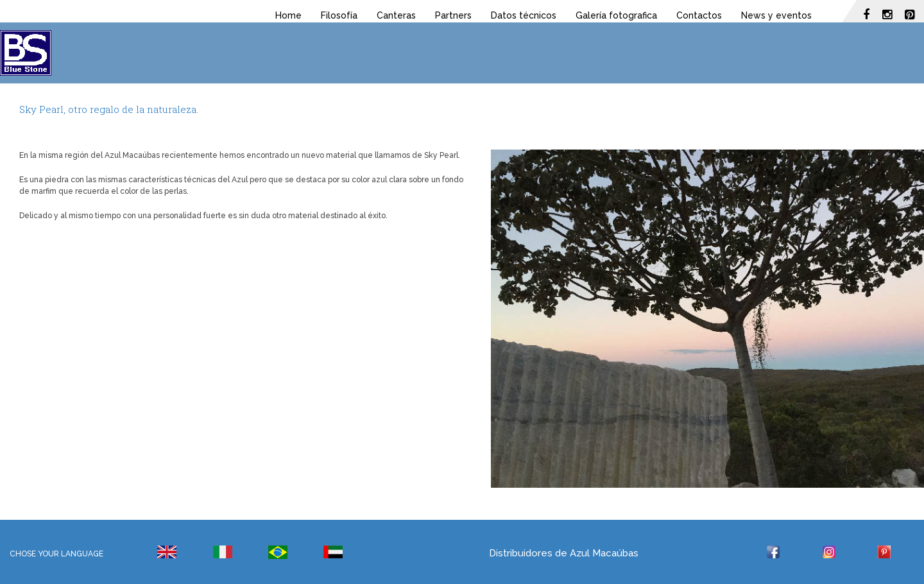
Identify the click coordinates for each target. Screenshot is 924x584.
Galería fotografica (616, 15)
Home (288, 15)
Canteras (396, 15)
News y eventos (776, 15)
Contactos (699, 15)
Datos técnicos (524, 15)
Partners (453, 15)
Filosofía (339, 15)
